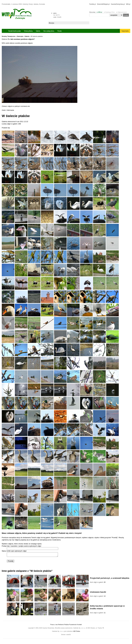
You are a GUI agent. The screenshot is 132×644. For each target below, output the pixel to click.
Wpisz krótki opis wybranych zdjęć (14, 551)
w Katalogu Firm (109, 12)
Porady (60, 31)
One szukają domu (49, 31)
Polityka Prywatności (70, 625)
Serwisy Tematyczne (9, 36)
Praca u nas (54, 625)
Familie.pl (93, 4)
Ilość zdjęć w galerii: (98, 583)
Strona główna (28, 31)
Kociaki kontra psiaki (15, 31)
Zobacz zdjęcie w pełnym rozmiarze (16, 106)
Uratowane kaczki (98, 593)
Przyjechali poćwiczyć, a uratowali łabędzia (110, 579)
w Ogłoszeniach (121, 12)
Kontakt (79, 625)
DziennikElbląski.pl (103, 4)
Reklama (61, 625)
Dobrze (4, 39)
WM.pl (128, 4)
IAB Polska (77, 632)
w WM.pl (99, 12)
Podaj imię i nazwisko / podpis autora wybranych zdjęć (22, 546)
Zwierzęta (20, 36)
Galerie (38, 31)
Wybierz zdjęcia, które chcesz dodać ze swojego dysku (22, 544)
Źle (9, 39)
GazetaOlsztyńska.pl (118, 4)
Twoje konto (125, 31)
